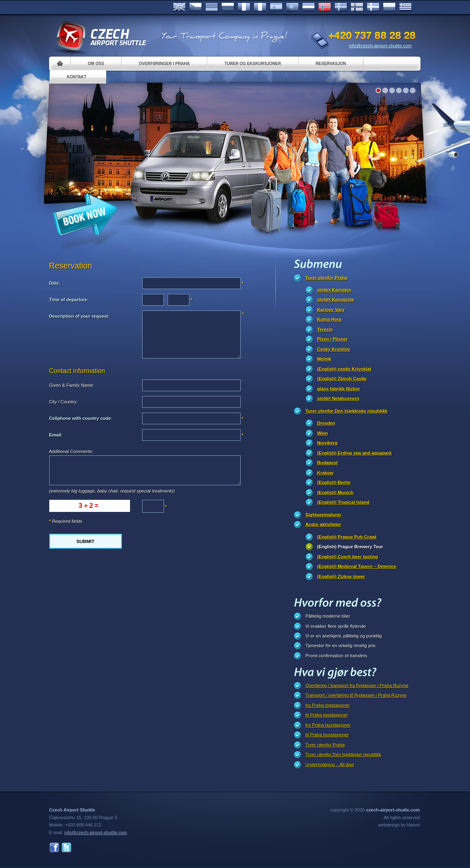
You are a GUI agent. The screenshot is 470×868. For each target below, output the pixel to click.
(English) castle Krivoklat (344, 369)
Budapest (328, 463)
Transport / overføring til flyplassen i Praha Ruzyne (356, 695)
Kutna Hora (329, 319)
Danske (373, 7)
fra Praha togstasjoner (328, 705)
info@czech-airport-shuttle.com (381, 46)
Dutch (308, 7)
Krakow (325, 473)
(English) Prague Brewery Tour (350, 547)
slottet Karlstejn (335, 290)
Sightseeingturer (324, 515)
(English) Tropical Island (343, 502)
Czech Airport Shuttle (101, 36)
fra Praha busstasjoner (328, 725)
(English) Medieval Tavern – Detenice (357, 566)
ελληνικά (405, 7)
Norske (325, 7)
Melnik (324, 359)
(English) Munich (336, 493)
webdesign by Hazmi (399, 825)
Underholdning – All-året (330, 765)
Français (244, 7)
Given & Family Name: (72, 385)
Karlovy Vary (331, 310)
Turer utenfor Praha (327, 278)
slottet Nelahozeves (338, 398)
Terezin (325, 329)
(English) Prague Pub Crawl (347, 537)
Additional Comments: (71, 451)
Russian (228, 7)
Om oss (96, 64)
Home (60, 64)
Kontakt (77, 77)
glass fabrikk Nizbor (339, 389)
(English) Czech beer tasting (348, 557)
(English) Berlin (334, 482)
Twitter (66, 848)
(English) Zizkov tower (341, 577)
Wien (323, 433)
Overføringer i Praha (164, 64)
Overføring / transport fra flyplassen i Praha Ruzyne (357, 686)
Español (276, 7)
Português (292, 7)
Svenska (341, 7)
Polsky (389, 7)
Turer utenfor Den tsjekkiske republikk (347, 411)
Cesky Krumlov (334, 349)
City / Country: (64, 402)
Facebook (54, 848)
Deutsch (212, 7)
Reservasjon (331, 64)
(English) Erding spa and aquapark (355, 453)
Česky (195, 7)
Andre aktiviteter (323, 524)
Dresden (326, 423)
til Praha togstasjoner (327, 715)
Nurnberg (327, 443)
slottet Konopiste (336, 300)
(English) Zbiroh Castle (342, 379)
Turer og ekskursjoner (253, 64)
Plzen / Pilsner (333, 339)
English (179, 7)
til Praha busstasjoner (327, 735)
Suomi (357, 7)
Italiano (260, 7)
